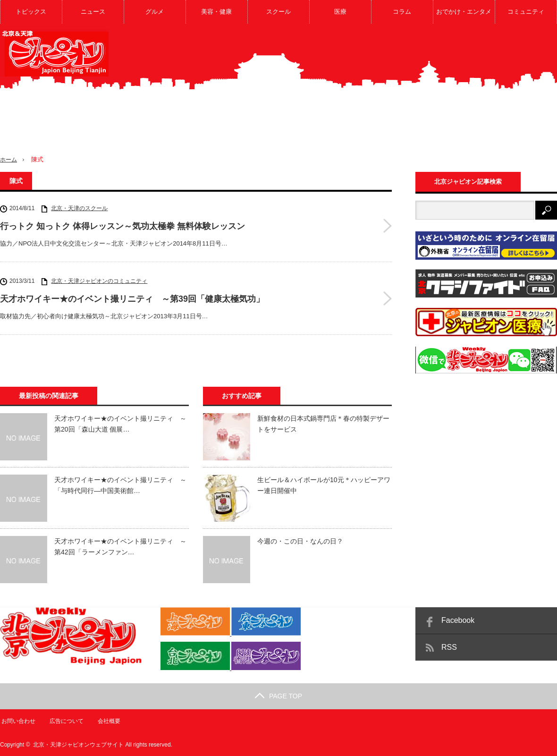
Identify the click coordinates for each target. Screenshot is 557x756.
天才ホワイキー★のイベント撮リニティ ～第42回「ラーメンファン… (120, 546)
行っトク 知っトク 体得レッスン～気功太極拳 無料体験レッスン (122, 226)
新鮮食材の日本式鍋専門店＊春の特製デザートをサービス (323, 424)
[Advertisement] (482, 96)
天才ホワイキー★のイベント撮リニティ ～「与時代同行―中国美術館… (120, 485)
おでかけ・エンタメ (464, 12)
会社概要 (109, 721)
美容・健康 (216, 12)
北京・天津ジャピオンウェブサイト (78, 744)
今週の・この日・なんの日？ (300, 541)
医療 (340, 12)
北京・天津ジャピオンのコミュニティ (99, 281)
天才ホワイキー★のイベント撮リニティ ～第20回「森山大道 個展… (120, 424)
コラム (402, 12)
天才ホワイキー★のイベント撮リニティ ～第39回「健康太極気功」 (132, 299)
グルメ (155, 12)
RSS (449, 647)
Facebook (458, 620)
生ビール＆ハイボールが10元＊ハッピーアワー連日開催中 (324, 485)
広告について (66, 721)
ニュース (93, 12)
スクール (278, 12)
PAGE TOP (278, 696)
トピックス (31, 12)
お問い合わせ (17, 721)
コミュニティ (526, 12)
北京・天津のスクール (79, 208)
